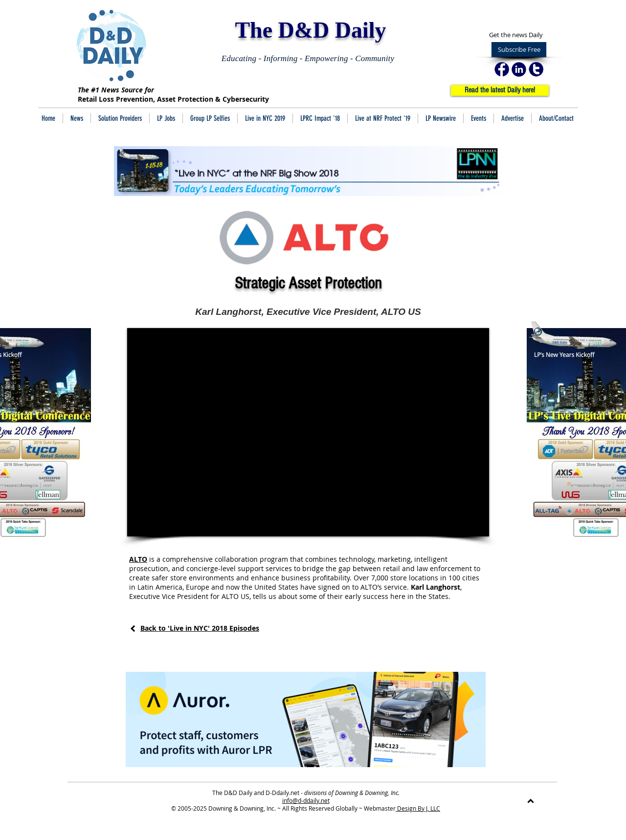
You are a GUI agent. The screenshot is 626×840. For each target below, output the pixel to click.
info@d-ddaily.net (306, 800)
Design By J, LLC (418, 808)
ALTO (138, 559)
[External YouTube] (308, 432)
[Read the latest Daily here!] (500, 90)
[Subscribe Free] (519, 49)
